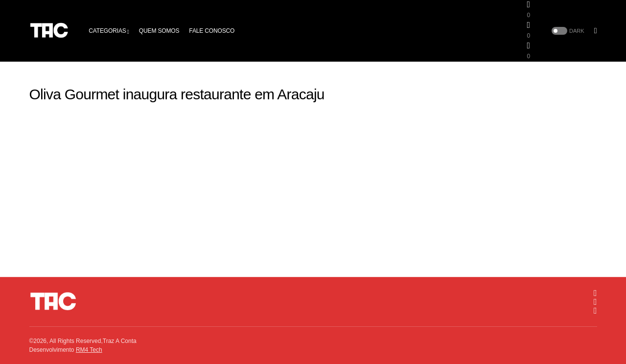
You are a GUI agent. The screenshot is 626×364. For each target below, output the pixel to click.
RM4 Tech (89, 350)
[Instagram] (595, 293)
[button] (567, 31)
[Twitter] (595, 311)
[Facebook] (595, 302)
